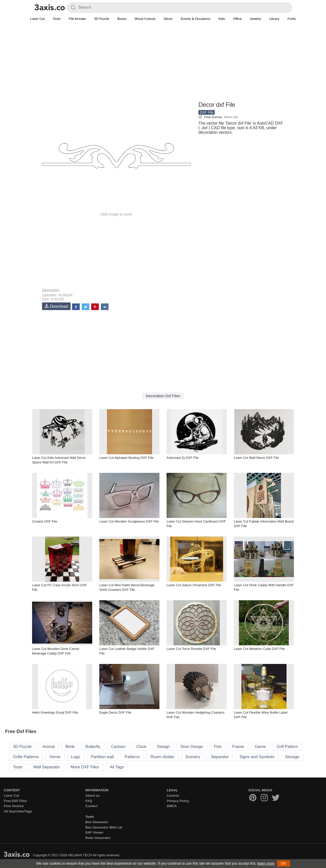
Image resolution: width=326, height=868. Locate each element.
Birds (70, 747)
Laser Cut (37, 19)
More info (231, 117)
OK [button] (283, 863)
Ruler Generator (98, 838)
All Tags (117, 767)
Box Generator (97, 822)
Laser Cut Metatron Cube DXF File (259, 649)
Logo (76, 757)
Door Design (192, 747)
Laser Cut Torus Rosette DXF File (191, 649)
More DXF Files (85, 767)
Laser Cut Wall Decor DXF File (256, 458)
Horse (55, 757)
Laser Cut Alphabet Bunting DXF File (126, 458)
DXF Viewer (94, 832)
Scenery (193, 757)
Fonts (292, 19)
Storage (292, 757)
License (173, 796)
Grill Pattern (287, 747)
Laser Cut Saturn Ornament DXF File (194, 585)
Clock (141, 747)
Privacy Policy (178, 801)
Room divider (162, 757)
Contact (91, 806)
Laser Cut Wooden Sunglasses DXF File (129, 521)
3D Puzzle (101, 19)
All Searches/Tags (18, 811)
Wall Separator (46, 767)
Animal (49, 747)
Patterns (132, 757)
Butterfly (93, 747)
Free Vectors (14, 806)
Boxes (122, 19)
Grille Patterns (26, 757)
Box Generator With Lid (104, 827)
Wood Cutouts (145, 19)
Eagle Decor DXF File (115, 712)
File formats (77, 19)
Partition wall (103, 757)
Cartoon (118, 747)
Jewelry (255, 19)
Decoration (51, 290)
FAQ (89, 801)
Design (164, 747)
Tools (57, 19)
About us (92, 796)
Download (56, 306)
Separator (220, 757)
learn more (266, 863)
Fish (218, 747)
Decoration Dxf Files (163, 396)
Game (260, 747)
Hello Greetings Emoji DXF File (55, 712)
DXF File (207, 112)
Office (237, 19)
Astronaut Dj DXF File (183, 458)
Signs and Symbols (257, 757)
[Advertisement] (163, 64)
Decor (168, 19)
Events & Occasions (196, 19)
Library (274, 19)
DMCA (172, 806)
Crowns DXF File (45, 521)
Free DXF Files (15, 801)
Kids (222, 19)
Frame (238, 747)
